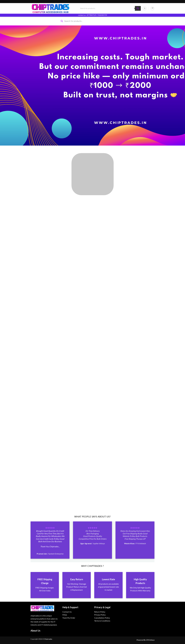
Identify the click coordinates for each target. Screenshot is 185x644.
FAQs (65, 615)
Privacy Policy (100, 615)
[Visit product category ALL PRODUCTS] (92, 174)
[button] (145, 8)
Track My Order (69, 618)
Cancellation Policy (102, 618)
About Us (35, 631)
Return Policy (100, 612)
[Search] (138, 8)
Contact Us (67, 612)
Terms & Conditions (102, 621)
